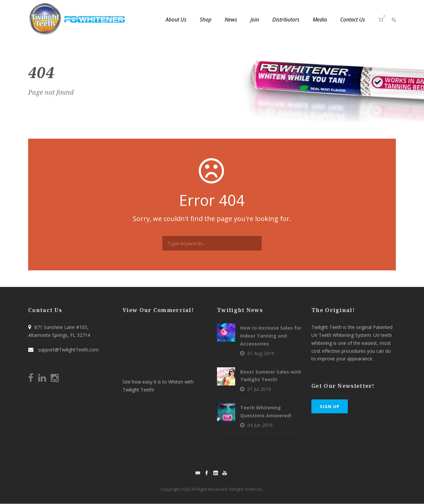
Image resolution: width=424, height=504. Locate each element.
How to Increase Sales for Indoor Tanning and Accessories (271, 336)
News (231, 20)
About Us (176, 20)
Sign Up (330, 406)
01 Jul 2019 (259, 389)
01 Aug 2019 (261, 353)
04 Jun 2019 (260, 425)
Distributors (286, 20)
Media (320, 20)
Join (255, 20)
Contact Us (353, 20)
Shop (206, 20)
